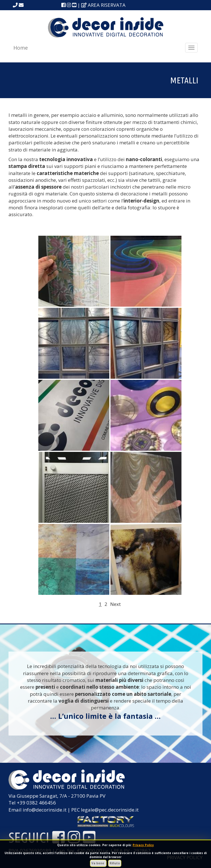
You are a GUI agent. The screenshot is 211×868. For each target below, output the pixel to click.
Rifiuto (115, 863)
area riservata (103, 5)
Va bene (98, 863)
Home (21, 48)
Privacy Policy (143, 845)
